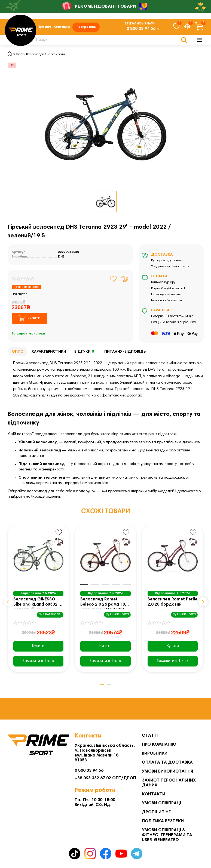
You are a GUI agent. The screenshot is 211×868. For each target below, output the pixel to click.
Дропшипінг (156, 812)
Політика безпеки (163, 821)
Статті (150, 736)
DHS (61, 258)
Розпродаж (86, 28)
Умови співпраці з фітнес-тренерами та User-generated (167, 835)
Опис (18, 353)
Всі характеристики (28, 335)
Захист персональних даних (169, 783)
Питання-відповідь (125, 353)
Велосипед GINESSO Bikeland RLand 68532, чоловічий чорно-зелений (36, 605)
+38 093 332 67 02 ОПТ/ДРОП (105, 778)
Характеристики (49, 353)
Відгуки (85, 353)
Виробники (155, 754)
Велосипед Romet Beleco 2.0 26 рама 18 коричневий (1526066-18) (103, 605)
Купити (38, 647)
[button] (8, 603)
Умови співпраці (161, 803)
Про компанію (159, 745)
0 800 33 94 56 (141, 30)
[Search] (108, 42)
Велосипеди (35, 56)
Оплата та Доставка (167, 762)
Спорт (19, 56)
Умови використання (167, 771)
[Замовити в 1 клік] (39, 662)
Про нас (44, 28)
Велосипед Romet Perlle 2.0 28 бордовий (172, 604)
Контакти (62, 28)
